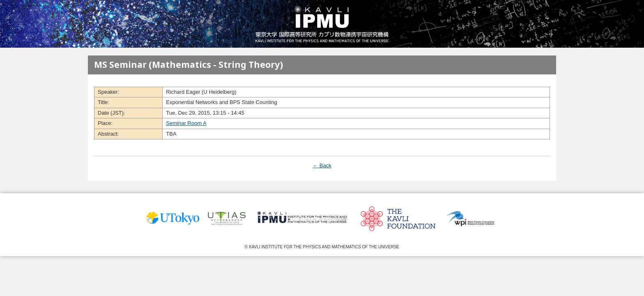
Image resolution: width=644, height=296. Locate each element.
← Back (322, 165)
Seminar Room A (186, 123)
